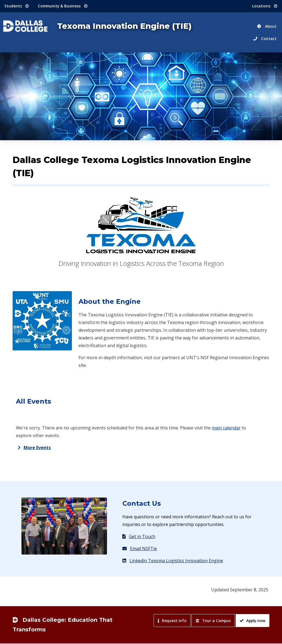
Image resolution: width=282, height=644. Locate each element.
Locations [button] (265, 6)
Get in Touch (139, 536)
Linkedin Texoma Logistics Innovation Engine (173, 561)
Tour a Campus (213, 621)
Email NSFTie (140, 549)
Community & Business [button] (63, 6)
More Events (37, 448)
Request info (172, 621)
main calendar (226, 428)
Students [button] (17, 6)
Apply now (253, 621)
